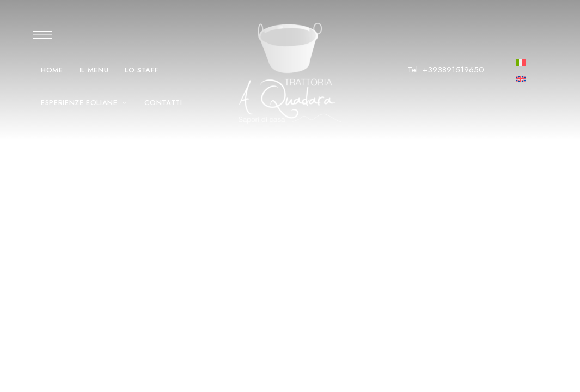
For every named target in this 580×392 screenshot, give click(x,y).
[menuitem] (521, 62)
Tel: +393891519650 (446, 70)
